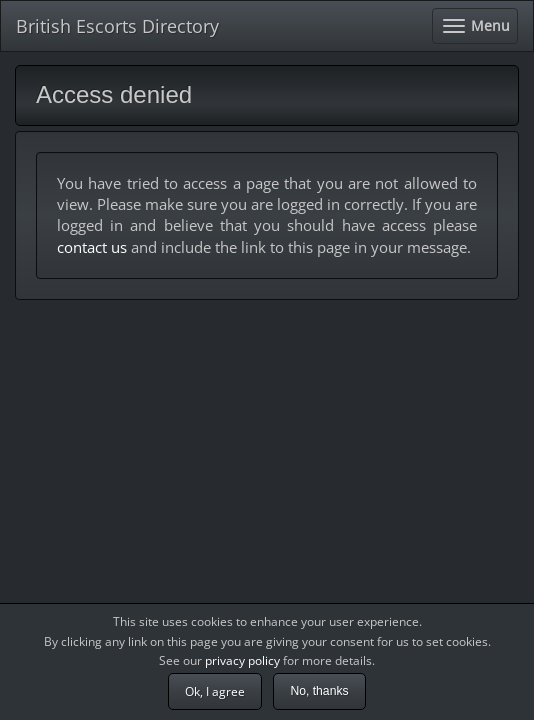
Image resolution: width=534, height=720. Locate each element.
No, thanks (319, 691)
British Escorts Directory (117, 26)
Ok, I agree (215, 691)
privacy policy (242, 660)
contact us (92, 247)
